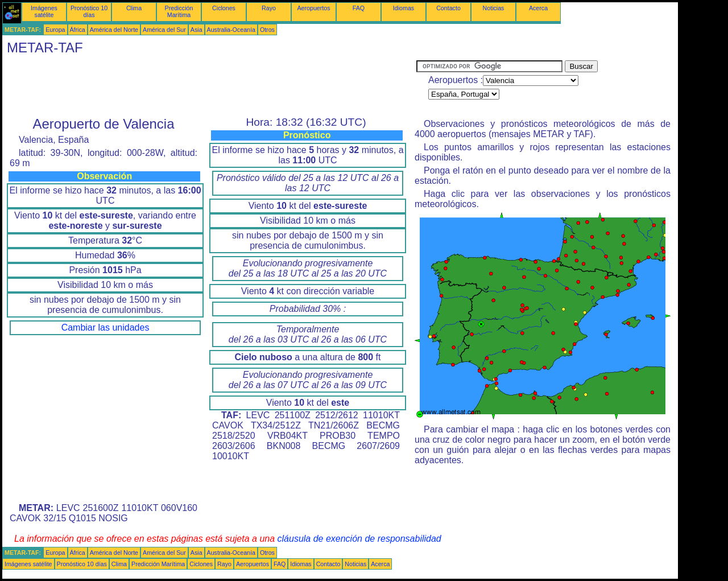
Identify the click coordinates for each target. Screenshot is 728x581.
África (78, 30)
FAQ (359, 8)
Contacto (448, 8)
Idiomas (404, 8)
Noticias (494, 8)
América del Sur (164, 30)
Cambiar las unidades (106, 327)
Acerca (538, 8)
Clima (134, 8)
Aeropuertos (313, 8)
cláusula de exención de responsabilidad (359, 539)
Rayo (269, 8)
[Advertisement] (209, 86)
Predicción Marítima (179, 11)
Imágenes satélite (44, 11)
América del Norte (114, 30)
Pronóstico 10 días (89, 11)
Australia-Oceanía (231, 30)
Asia (197, 30)
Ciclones (224, 8)
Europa (55, 30)
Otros (267, 30)
